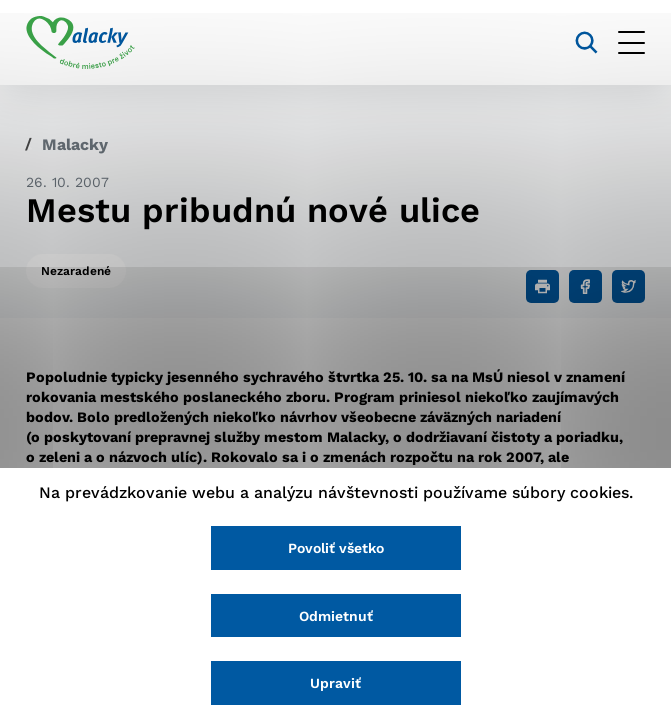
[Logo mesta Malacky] (80, 43)
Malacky (75, 144)
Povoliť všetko (336, 548)
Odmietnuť (336, 616)
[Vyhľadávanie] (586, 42)
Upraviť (335, 683)
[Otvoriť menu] (631, 42)
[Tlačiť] (542, 286)
